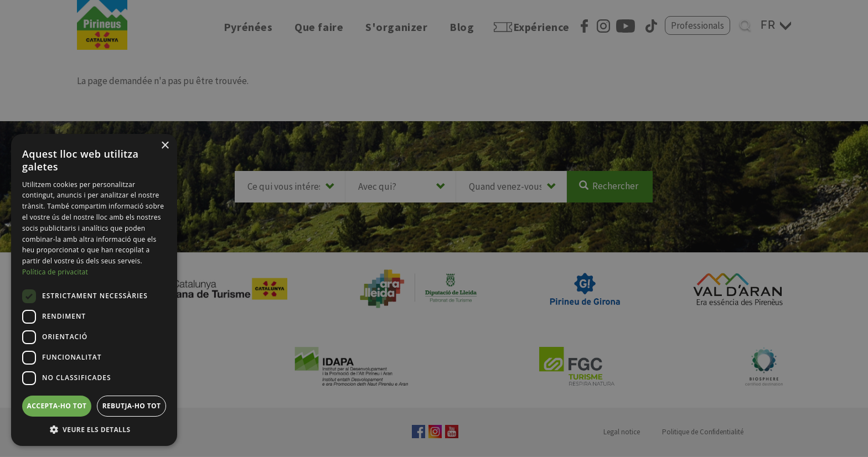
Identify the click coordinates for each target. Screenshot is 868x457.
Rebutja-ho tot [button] (132, 406)
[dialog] (94, 290)
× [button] (165, 146)
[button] (94, 429)
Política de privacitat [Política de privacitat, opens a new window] (55, 272)
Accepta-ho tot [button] (57, 406)
